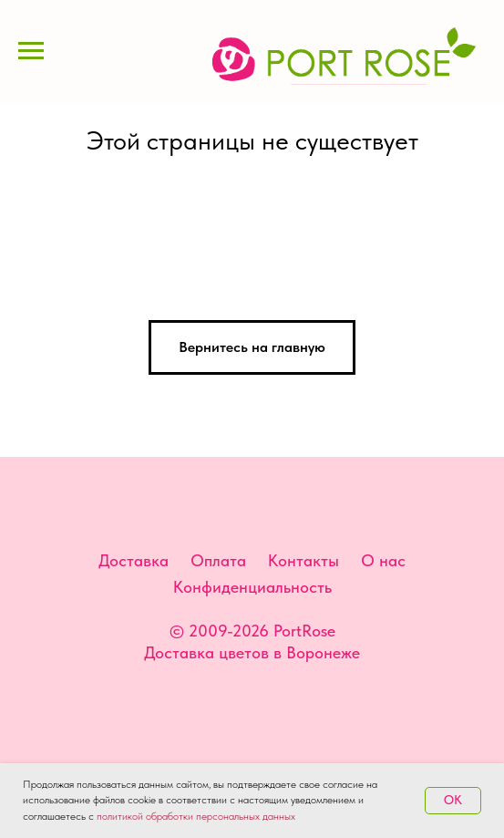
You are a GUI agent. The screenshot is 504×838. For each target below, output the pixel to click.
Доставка (134, 560)
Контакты (303, 560)
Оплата (218, 560)
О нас (383, 560)
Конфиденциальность (252, 587)
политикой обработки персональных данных (196, 816)
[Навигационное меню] (31, 51)
